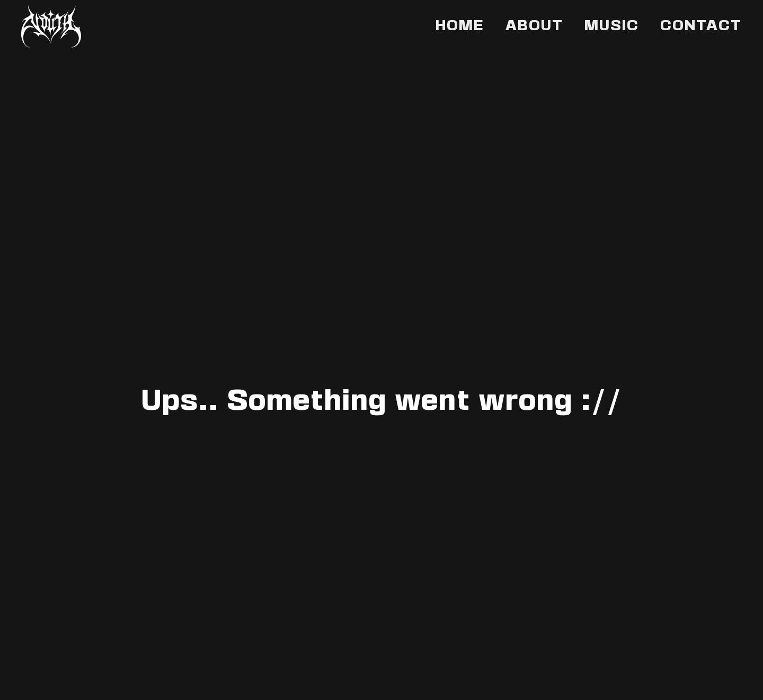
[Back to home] (51, 26)
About (534, 26)
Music (612, 26)
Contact (701, 26)
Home (460, 26)
